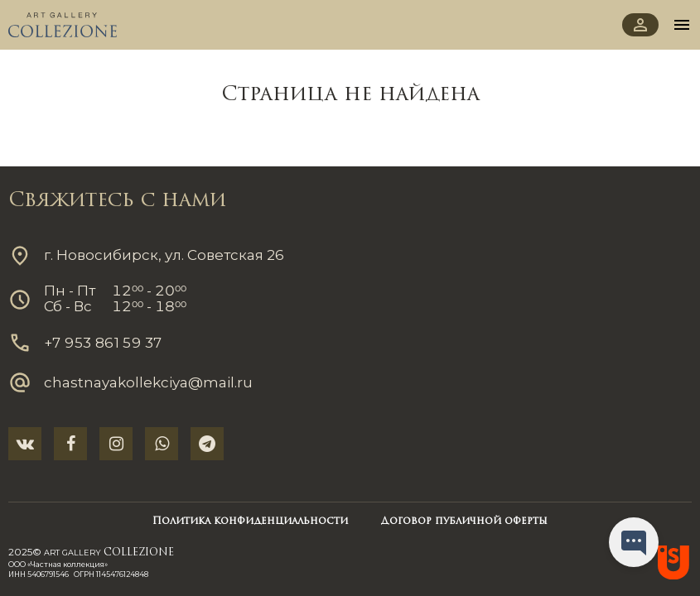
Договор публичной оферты (464, 521)
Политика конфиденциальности (250, 521)
